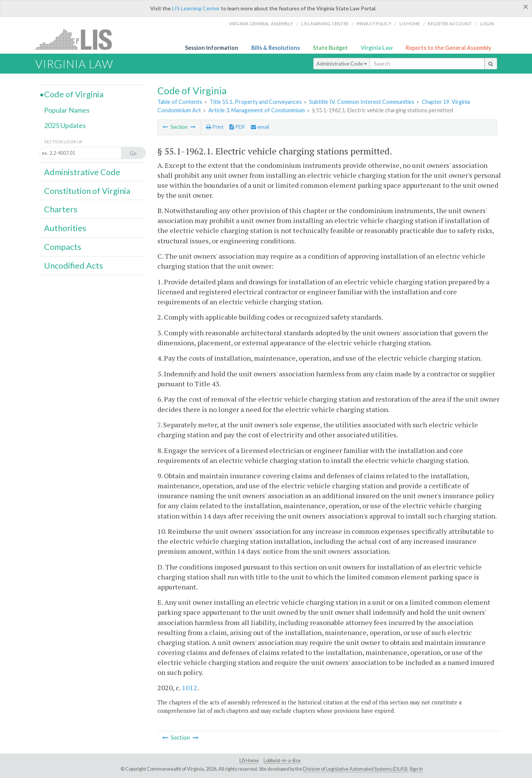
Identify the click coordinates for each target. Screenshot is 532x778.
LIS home (410, 24)
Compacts (63, 247)
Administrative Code (342, 64)
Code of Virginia (74, 94)
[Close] (526, 7)
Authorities (65, 228)
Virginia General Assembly (261, 24)
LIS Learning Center (196, 8)
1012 (190, 688)
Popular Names (67, 110)
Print (215, 127)
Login (487, 24)
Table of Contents (180, 102)
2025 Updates (65, 125)
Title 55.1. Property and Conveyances (256, 102)
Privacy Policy (374, 24)
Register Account (450, 24)
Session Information (212, 48)
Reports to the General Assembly (449, 48)
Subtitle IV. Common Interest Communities (362, 102)
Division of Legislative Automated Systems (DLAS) (355, 769)
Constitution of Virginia (87, 191)
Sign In (416, 769)
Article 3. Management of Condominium (257, 110)
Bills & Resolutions (276, 48)
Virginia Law (377, 48)
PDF (237, 127)
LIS (78, 39)
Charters (61, 209)
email (260, 127)
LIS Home (249, 761)
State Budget (330, 48)
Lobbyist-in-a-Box (282, 761)
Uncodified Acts (74, 266)
